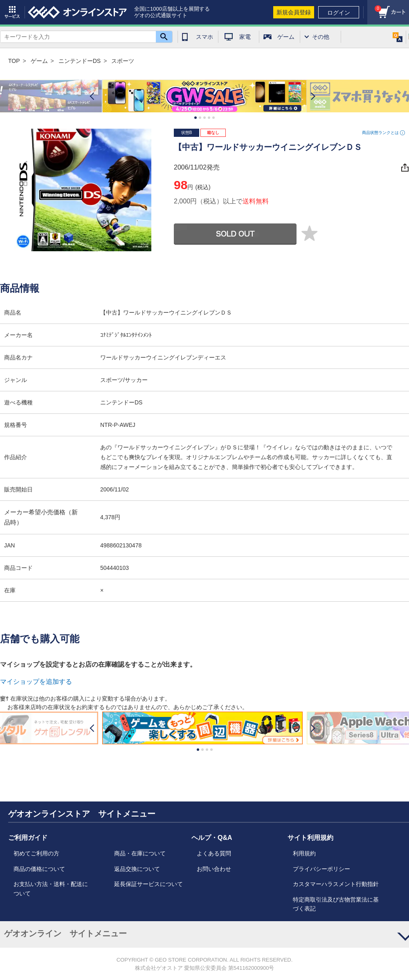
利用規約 (304, 853)
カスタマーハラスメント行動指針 (336, 884)
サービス (12, 12)
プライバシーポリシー (321, 869)
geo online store (77, 12)
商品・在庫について (140, 853)
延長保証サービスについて (148, 884)
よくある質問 (214, 853)
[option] (204, 96)
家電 (245, 37)
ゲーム (286, 37)
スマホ (204, 37)
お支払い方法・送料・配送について (51, 888)
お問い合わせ (214, 869)
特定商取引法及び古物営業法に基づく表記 (336, 904)
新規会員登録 (294, 12)
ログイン (339, 13)
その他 (321, 37)
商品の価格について (39, 869)
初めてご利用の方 (36, 853)
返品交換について (137, 869)
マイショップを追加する (36, 682)
